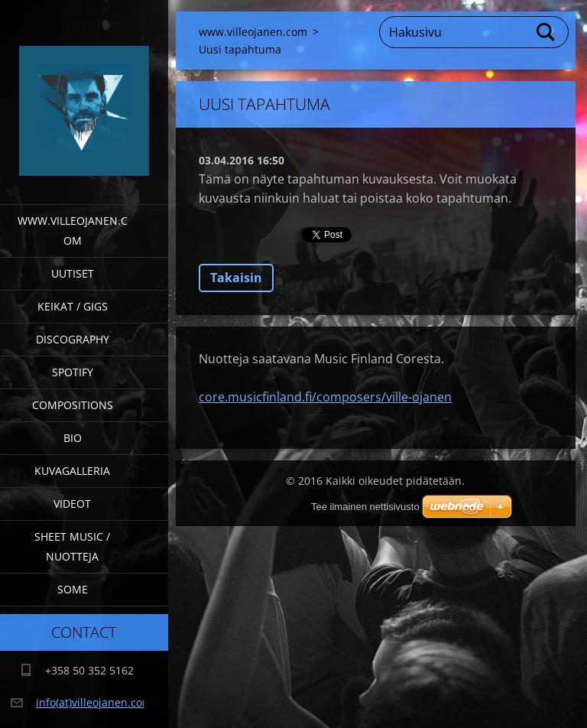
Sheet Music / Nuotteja (72, 546)
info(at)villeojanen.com (94, 702)
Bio (73, 438)
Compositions (73, 405)
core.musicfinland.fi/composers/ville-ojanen (325, 397)
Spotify (73, 372)
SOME (73, 589)
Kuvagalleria (72, 471)
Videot (72, 504)
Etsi (546, 32)
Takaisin (236, 278)
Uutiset (73, 273)
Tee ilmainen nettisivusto (365, 507)
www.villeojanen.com (73, 231)
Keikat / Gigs (73, 306)
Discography (73, 339)
